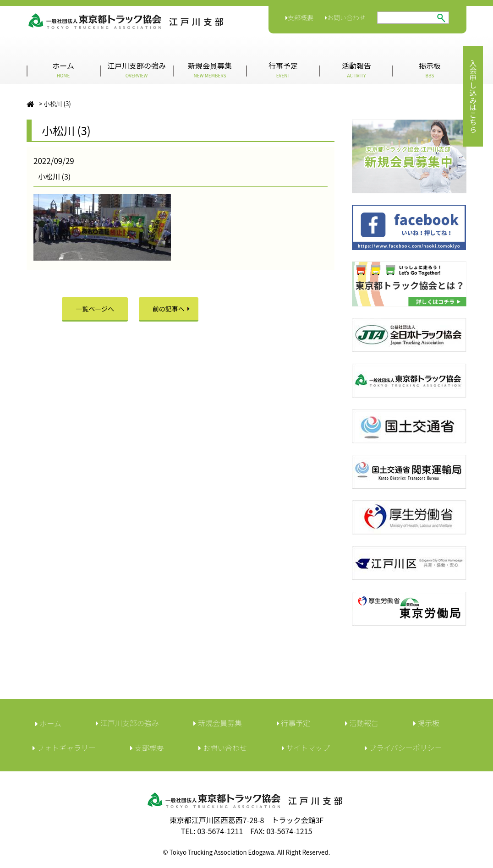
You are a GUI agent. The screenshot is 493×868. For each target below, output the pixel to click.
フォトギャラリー (64, 748)
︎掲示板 (427, 723)
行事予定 (283, 69)
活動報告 (356, 69)
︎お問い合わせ (223, 748)
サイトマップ (306, 748)
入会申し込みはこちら (473, 96)
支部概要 (299, 17)
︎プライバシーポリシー (403, 748)
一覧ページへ (95, 309)
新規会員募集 (210, 69)
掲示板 (430, 69)
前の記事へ (169, 309)
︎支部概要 (147, 748)
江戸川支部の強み (137, 69)
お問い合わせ (345, 17)
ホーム (63, 69)
